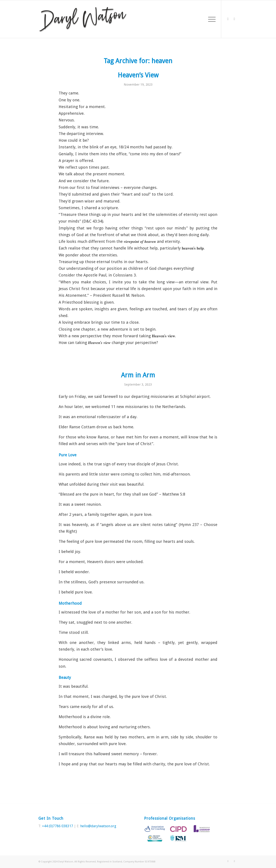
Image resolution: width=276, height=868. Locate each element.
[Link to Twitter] (228, 19)
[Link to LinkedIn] (234, 19)
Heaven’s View (138, 75)
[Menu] (210, 19)
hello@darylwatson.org (98, 826)
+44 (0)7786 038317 (58, 826)
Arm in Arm (138, 375)
